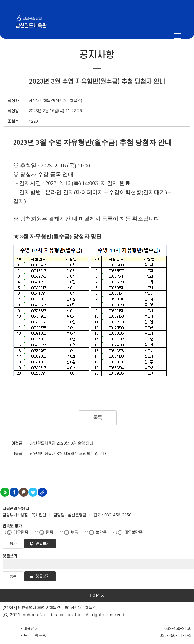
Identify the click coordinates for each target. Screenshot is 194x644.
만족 (49, 533)
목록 (98, 418)
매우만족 (21, 533)
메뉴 (177, 36)
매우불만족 (133, 533)
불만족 (101, 533)
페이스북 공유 (14, 492)
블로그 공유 (5, 492)
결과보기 (43, 544)
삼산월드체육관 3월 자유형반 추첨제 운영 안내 (68, 454)
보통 (74, 533)
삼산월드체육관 (31, 26)
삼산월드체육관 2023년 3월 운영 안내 (62, 443)
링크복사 (42, 492)
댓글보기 (43, 576)
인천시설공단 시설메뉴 (161, 36)
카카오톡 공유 (24, 492)
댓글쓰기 (10, 556)
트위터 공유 (33, 492)
